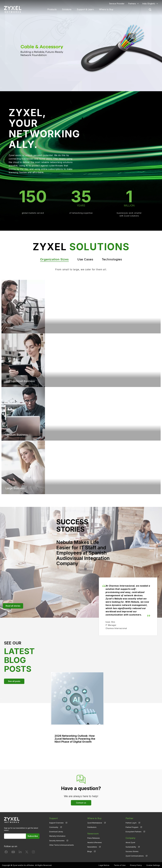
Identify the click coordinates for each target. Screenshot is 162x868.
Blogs (90, 851)
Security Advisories (57, 841)
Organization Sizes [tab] (54, 259)
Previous (1, 46)
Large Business (15, 488)
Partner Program (132, 827)
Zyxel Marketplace (95, 823)
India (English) (149, 4)
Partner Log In (131, 823)
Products (52, 9)
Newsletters (92, 847)
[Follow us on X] (27, 853)
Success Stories (132, 851)
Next (161, 46)
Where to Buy (106, 9)
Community (54, 827)
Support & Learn (85, 9)
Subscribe (33, 836)
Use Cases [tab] (85, 259)
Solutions (67, 9)
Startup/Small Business (20, 381)
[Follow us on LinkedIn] (20, 853)
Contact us (81, 803)
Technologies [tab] (112, 259)
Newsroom (93, 834)
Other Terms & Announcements (62, 845)
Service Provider (117, 4)
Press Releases (94, 838)
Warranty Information (57, 836)
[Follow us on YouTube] (13, 853)
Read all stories (13, 606)
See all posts (14, 681)
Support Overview (56, 823)
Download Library (56, 832)
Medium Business (17, 435)
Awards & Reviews (95, 842)
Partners (132, 4)
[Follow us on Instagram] (33, 853)
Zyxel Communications (135, 856)
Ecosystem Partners (134, 832)
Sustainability (131, 847)
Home (9, 328)
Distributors (92, 827)
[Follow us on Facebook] (6, 853)
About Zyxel (130, 842)
